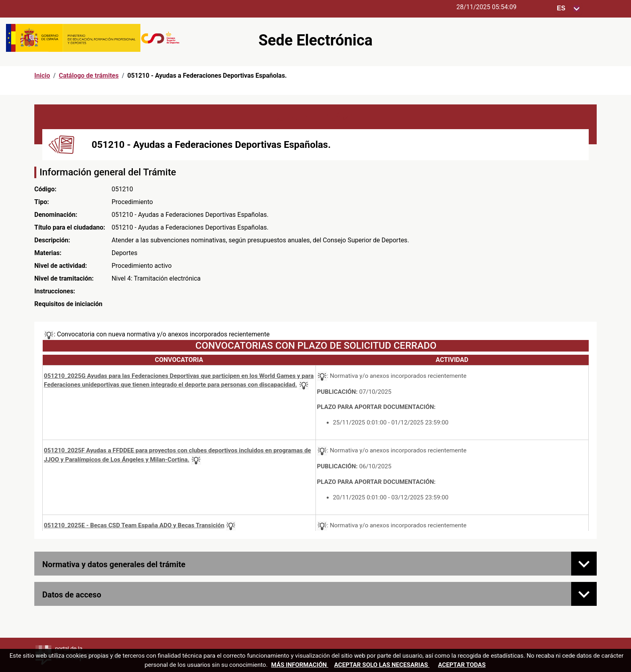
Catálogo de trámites (89, 76)
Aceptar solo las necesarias (382, 665)
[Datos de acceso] (584, 594)
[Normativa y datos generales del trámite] (584, 564)
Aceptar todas (462, 665)
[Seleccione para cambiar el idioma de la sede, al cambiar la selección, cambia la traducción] (568, 9)
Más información (300, 665)
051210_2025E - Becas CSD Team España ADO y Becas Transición (134, 525)
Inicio (42, 76)
